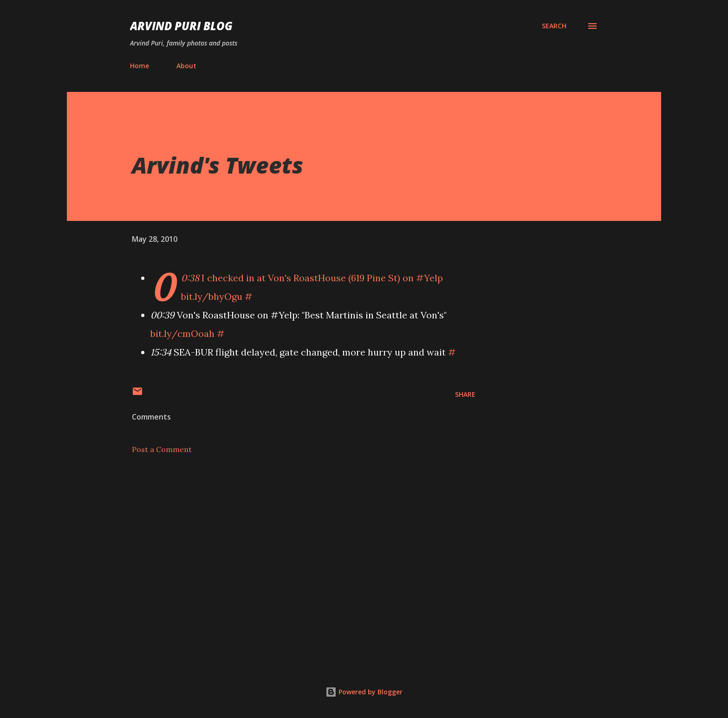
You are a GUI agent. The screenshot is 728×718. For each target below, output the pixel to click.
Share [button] (465, 394)
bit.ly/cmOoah (182, 333)
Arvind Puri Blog (181, 26)
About (186, 66)
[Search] (554, 26)
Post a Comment (162, 449)
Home (140, 66)
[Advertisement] (289, 546)
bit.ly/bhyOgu (212, 296)
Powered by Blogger (364, 692)
